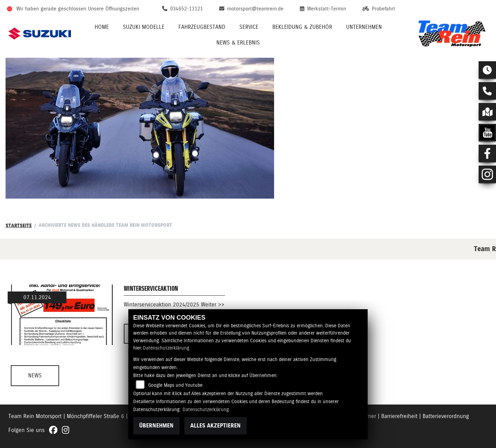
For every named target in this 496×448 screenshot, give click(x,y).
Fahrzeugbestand (202, 27)
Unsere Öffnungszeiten (114, 9)
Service (249, 27)
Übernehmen (156, 426)
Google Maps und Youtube (175, 385)
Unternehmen (364, 27)
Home (102, 27)
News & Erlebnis (238, 43)
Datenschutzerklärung (166, 348)
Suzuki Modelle (144, 27)
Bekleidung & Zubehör (302, 27)
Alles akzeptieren (215, 426)
